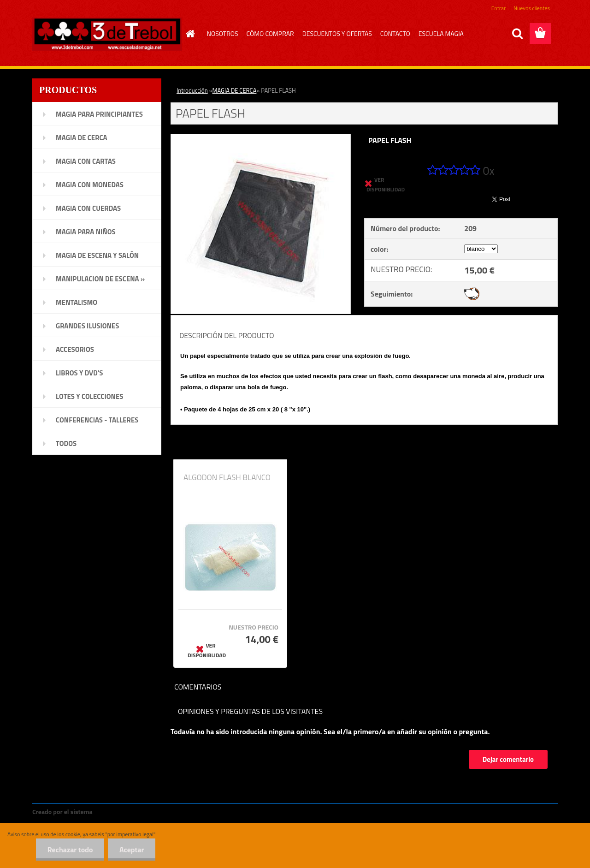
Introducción (192, 90)
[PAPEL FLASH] (261, 138)
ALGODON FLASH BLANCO (227, 477)
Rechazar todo (70, 850)
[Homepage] (189, 34)
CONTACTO (395, 33)
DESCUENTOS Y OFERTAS (337, 33)
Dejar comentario (508, 759)
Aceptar (132, 850)
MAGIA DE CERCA (235, 90)
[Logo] (107, 34)
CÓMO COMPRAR (270, 33)
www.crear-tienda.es (125, 812)
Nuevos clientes (532, 8)
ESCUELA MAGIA (441, 33)
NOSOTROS (223, 33)
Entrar (499, 8)
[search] (517, 34)
